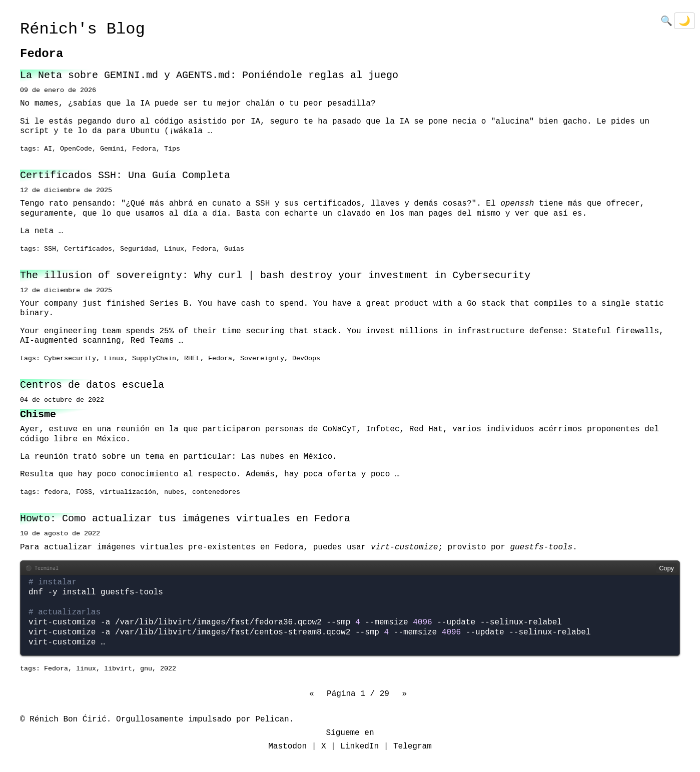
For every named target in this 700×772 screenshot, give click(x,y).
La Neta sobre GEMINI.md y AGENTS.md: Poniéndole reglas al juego (209, 75)
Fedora (144, 149)
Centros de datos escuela (92, 385)
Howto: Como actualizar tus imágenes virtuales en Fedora (185, 519)
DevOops (306, 359)
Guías (234, 249)
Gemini (112, 149)
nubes (174, 492)
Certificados (88, 249)
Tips (172, 149)
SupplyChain (154, 359)
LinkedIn (360, 746)
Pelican (272, 719)
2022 (168, 669)
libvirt (118, 669)
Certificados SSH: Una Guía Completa (125, 175)
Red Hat (426, 429)
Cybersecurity (70, 359)
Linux (174, 249)
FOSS (84, 492)
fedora (56, 492)
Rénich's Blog (83, 29)
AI (48, 149)
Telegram (413, 746)
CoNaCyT (339, 429)
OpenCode (76, 149)
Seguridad (138, 249)
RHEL (192, 359)
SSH (50, 249)
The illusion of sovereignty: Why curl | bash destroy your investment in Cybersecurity (275, 275)
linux (86, 669)
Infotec (383, 429)
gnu (146, 669)
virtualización (128, 492)
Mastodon (287, 746)
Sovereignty (262, 359)
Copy (666, 568)
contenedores (216, 492)
